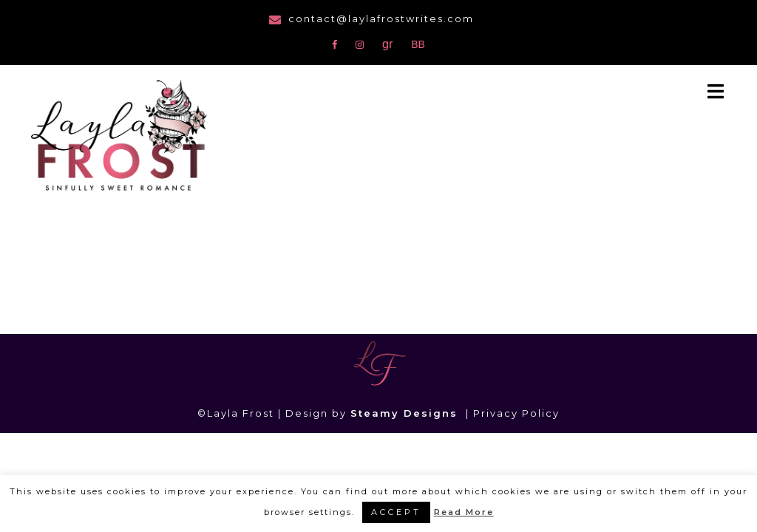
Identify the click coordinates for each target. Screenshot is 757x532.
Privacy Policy (516, 413)
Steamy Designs (406, 413)
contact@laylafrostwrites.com (381, 18)
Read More (464, 512)
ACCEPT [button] (396, 512)
